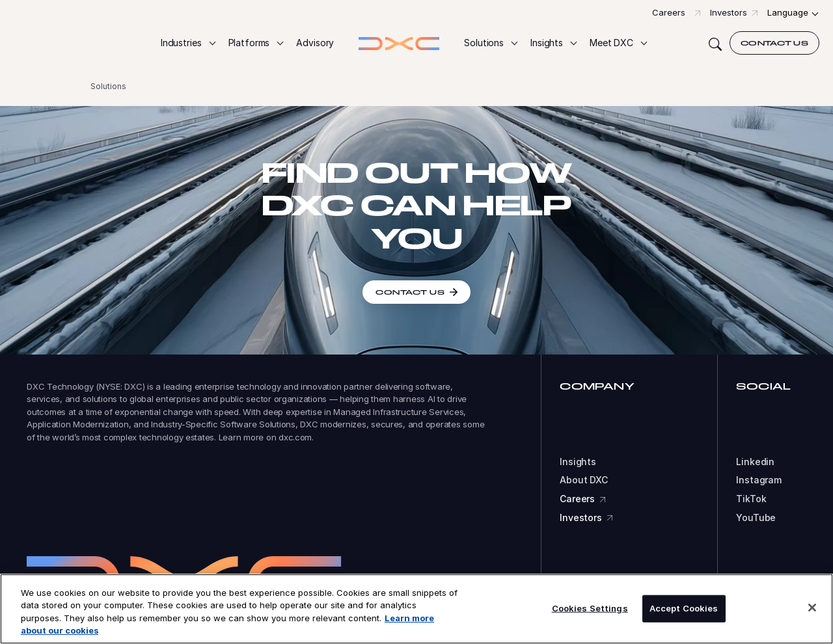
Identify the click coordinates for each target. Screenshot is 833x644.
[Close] (812, 608)
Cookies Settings (590, 608)
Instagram (759, 480)
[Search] (715, 43)
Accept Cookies (684, 608)
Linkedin (755, 462)
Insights (578, 462)
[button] (188, 43)
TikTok (751, 499)
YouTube (756, 518)
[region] (416, 609)
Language (788, 12)
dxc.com (295, 437)
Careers (669, 12)
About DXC (584, 480)
